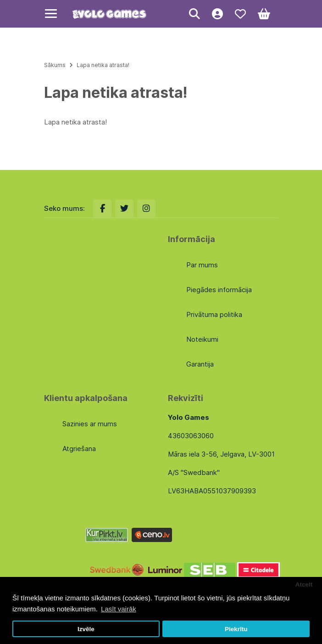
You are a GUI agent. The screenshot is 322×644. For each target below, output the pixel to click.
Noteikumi (202, 339)
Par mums (202, 265)
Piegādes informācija (219, 290)
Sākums (55, 65)
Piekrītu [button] (236, 629)
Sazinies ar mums (90, 424)
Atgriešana (79, 449)
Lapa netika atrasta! (103, 65)
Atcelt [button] (304, 585)
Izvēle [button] (86, 629)
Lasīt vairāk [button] (119, 609)
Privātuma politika (214, 314)
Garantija (200, 364)
